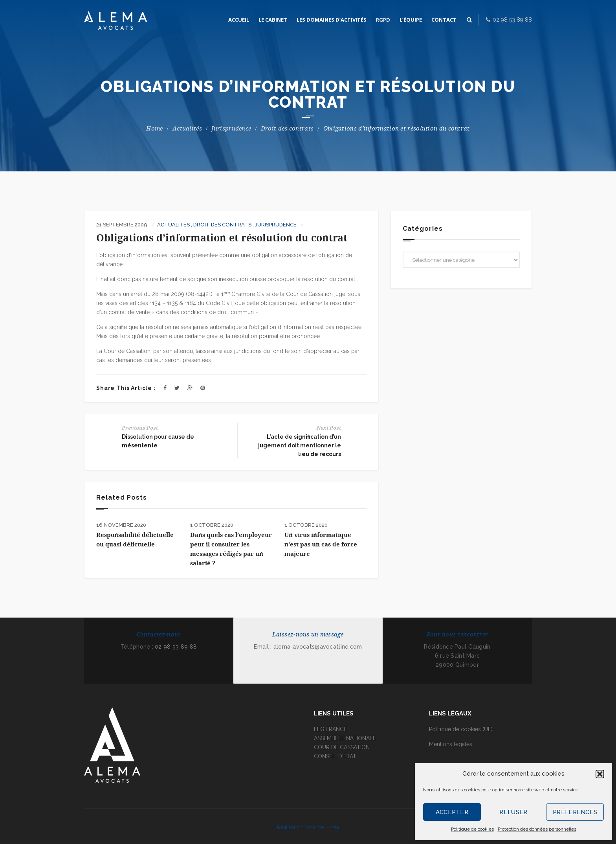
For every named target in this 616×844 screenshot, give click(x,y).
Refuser (513, 812)
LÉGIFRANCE (330, 729)
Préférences (575, 812)
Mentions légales (451, 744)
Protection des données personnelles (537, 829)
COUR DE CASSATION (342, 747)
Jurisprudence (231, 129)
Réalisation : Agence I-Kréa (308, 827)
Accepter (452, 812)
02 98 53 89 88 (176, 647)
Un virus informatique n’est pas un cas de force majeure (321, 544)
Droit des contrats (287, 129)
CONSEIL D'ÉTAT (335, 756)
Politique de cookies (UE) (461, 729)
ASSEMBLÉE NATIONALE (345, 738)
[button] (600, 774)
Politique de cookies (472, 829)
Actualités (187, 129)
